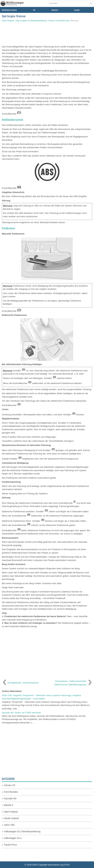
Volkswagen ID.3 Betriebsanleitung (22, 831)
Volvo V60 (9, 825)
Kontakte (55, 10)
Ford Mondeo (11, 792)
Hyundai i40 (10, 798)
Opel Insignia (8, 21)
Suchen (77, 10)
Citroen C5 (10, 785)
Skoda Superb (11, 818)
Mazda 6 (8, 805)
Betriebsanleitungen (9, 10)
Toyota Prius (10, 845)
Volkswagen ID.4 (13, 838)
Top (34, 10)
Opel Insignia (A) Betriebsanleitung (31, 21)
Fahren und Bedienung (59, 21)
